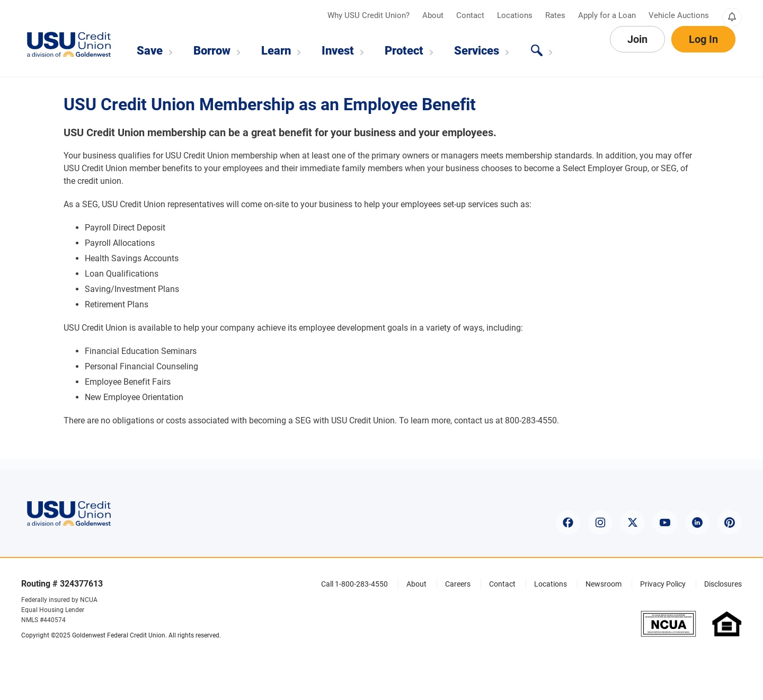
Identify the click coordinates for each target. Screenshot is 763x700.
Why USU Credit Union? (370, 15)
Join (637, 51)
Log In (703, 51)
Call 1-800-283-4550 (354, 584)
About (434, 15)
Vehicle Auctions (679, 15)
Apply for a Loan (608, 15)
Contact (471, 15)
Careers (458, 584)
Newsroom (604, 584)
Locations (516, 15)
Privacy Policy (663, 584)
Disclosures (723, 584)
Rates (556, 15)
